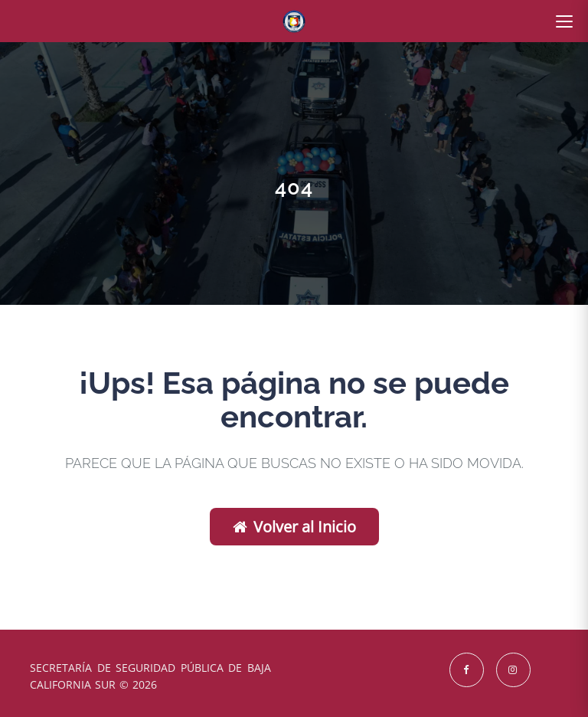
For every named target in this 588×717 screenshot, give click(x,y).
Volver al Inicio (294, 527)
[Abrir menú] (564, 21)
